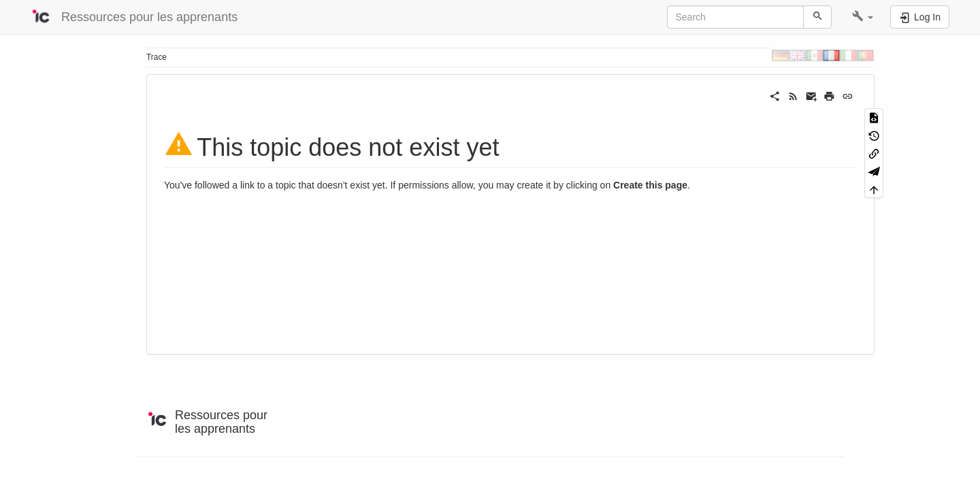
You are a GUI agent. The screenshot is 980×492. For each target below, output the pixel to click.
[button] (863, 17)
